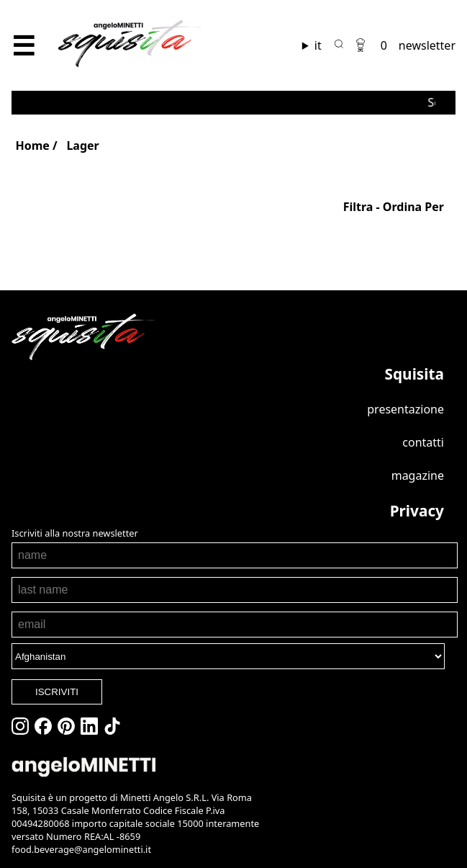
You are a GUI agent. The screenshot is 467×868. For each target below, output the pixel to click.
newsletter (427, 45)
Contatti (423, 442)
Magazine (418, 475)
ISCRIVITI (57, 692)
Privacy (417, 511)
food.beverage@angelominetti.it (81, 849)
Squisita (414, 374)
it (318, 45)
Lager (82, 146)
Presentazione (405, 409)
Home (32, 146)
